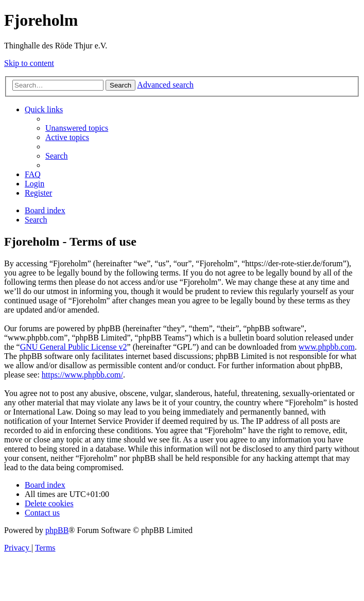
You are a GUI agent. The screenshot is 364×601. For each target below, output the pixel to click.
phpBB (57, 530)
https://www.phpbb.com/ (82, 375)
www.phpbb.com (327, 347)
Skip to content (29, 63)
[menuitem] (77, 128)
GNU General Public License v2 (74, 347)
